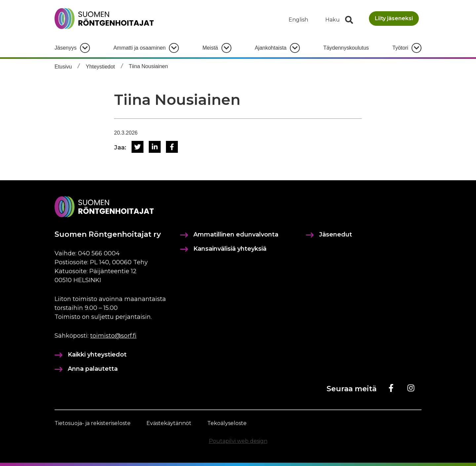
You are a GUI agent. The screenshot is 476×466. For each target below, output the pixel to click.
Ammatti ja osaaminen (139, 48)
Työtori (400, 48)
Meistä (210, 48)
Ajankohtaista (271, 48)
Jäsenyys (66, 48)
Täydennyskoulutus (346, 48)
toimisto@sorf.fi (113, 336)
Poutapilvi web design (238, 441)
